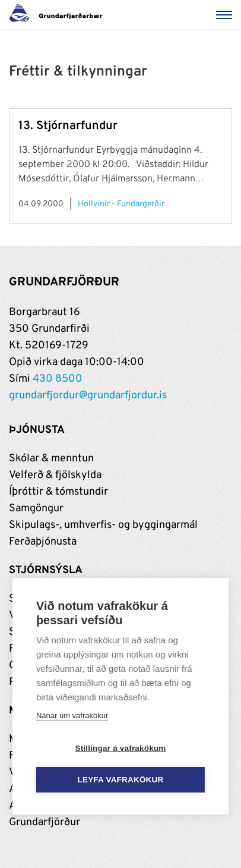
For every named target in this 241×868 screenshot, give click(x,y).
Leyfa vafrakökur (121, 780)
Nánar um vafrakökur (72, 716)
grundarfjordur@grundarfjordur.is (88, 396)
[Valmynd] (226, 15)
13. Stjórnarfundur (68, 126)
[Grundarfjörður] (59, 15)
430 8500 (58, 379)
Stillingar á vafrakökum (120, 748)
